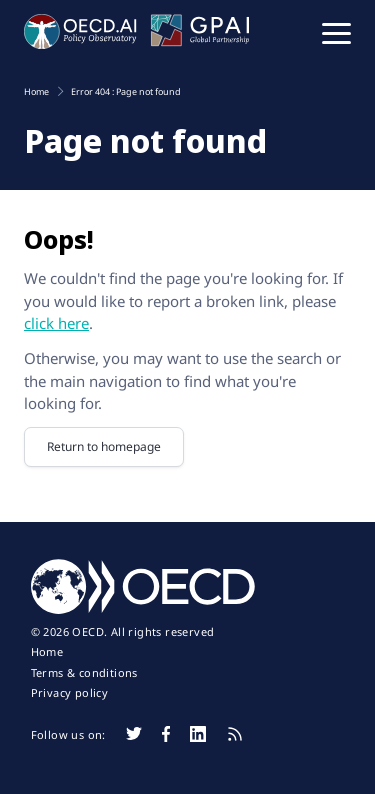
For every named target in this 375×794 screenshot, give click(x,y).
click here (56, 323)
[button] (336, 32)
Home (47, 652)
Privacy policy (70, 693)
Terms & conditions (84, 673)
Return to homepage (104, 446)
